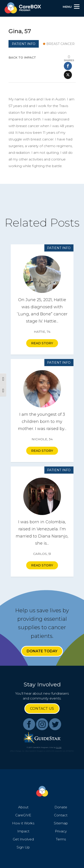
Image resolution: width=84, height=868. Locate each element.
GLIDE (59, 747)
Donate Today (42, 651)
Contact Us (42, 709)
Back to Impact (22, 57)
